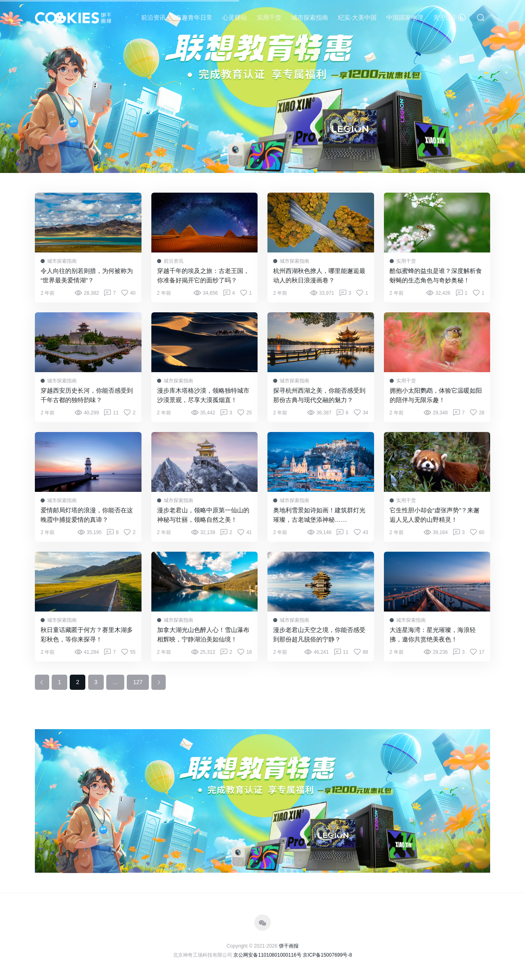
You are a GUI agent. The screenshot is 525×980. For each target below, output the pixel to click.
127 (138, 682)
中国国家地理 (405, 17)
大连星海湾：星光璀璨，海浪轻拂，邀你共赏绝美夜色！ (433, 634)
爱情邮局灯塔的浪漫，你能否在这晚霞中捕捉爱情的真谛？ (87, 515)
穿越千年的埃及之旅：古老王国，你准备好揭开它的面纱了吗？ (203, 275)
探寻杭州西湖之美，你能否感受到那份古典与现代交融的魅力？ (319, 395)
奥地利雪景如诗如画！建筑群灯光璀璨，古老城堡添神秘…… (319, 515)
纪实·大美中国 (357, 17)
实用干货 (269, 17)
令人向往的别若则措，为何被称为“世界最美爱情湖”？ (87, 275)
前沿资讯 (153, 17)
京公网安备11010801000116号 (267, 955)
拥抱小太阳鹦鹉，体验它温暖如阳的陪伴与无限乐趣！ (436, 395)
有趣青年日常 (194, 17)
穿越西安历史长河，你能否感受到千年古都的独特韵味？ (87, 395)
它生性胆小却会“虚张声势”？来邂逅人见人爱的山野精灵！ (435, 515)
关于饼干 (445, 17)
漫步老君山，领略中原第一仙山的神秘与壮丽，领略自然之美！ (203, 515)
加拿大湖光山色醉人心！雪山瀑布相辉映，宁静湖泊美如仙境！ (203, 634)
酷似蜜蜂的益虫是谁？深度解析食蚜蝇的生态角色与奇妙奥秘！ (436, 275)
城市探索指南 (310, 17)
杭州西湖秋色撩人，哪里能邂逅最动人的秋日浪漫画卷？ (319, 275)
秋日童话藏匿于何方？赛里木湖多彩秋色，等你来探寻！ (87, 634)
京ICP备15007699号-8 (327, 955)
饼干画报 (289, 946)
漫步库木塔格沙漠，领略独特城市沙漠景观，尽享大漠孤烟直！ (203, 395)
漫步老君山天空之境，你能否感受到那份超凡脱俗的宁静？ (319, 634)
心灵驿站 (235, 17)
